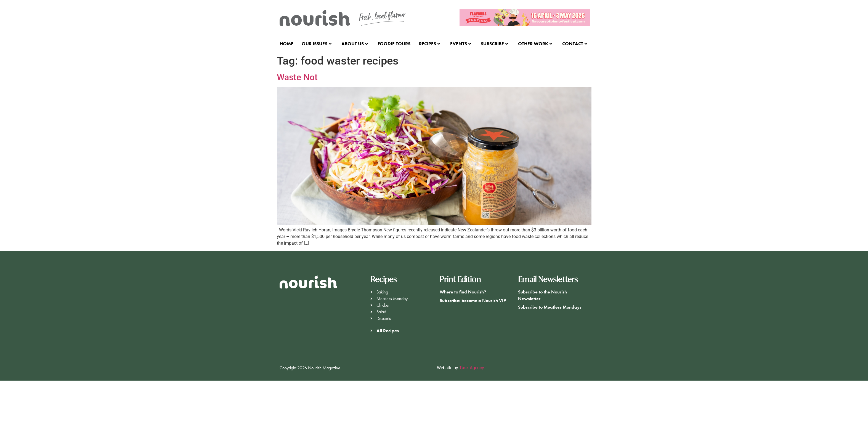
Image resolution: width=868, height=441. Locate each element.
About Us (355, 44)
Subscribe (494, 44)
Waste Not (297, 77)
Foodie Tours (394, 44)
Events (461, 44)
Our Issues (317, 44)
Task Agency (472, 368)
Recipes (430, 44)
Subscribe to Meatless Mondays (550, 307)
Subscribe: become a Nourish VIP (473, 300)
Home (286, 44)
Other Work (535, 44)
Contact (575, 44)
